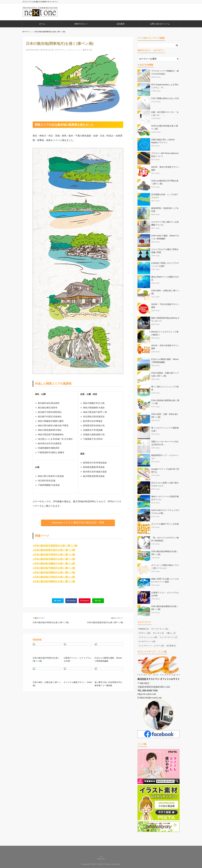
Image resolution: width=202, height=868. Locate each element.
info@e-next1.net (153, 698)
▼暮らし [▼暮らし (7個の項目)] (171, 633)
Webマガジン (80, 24)
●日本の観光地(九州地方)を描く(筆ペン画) (54, 577)
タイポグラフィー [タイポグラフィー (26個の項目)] (147, 641)
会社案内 (121, 24)
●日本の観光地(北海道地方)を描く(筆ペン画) (55, 546)
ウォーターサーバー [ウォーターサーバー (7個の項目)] (168, 637)
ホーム (42, 24)
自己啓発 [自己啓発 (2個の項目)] (171, 646)
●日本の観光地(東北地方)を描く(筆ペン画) (54, 550)
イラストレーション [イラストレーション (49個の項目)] (148, 637)
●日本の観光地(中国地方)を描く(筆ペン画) (54, 568)
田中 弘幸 (89, 50)
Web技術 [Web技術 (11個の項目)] (144, 629)
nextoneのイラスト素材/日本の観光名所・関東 (78, 523)
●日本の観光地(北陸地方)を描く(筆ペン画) (54, 559)
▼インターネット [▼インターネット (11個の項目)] (160, 629)
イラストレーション (74, 50)
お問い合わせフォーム (160, 24)
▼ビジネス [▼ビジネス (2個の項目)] (158, 633)
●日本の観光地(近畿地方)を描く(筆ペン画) (54, 564)
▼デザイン (62, 50)
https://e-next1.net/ (147, 694)
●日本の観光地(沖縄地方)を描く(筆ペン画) (54, 581)
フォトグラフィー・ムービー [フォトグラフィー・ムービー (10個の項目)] (151, 646)
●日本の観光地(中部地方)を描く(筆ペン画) (54, 555)
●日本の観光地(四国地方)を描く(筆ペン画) (54, 572)
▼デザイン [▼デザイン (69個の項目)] (144, 633)
